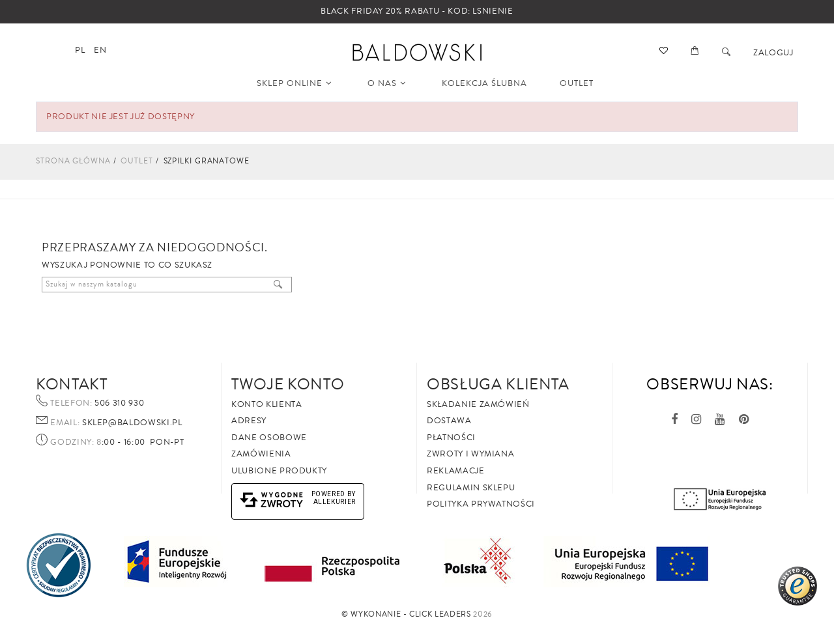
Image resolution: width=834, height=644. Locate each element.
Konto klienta (266, 404)
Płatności (451, 438)
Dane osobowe (269, 438)
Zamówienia (261, 454)
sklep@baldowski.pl (131, 423)
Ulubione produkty (279, 471)
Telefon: (71, 404)
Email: (65, 423)
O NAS (387, 83)
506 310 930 (119, 403)
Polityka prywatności (481, 504)
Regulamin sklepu (471, 488)
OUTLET (577, 83)
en (100, 50)
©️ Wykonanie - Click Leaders (406, 614)
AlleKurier (335, 502)
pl (80, 50)
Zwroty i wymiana (470, 454)
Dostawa (449, 421)
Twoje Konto (288, 384)
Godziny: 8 (76, 443)
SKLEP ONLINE (294, 83)
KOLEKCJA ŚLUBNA (484, 83)
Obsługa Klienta (498, 384)
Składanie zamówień (478, 404)
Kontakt (72, 384)
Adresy (249, 421)
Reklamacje (456, 471)
